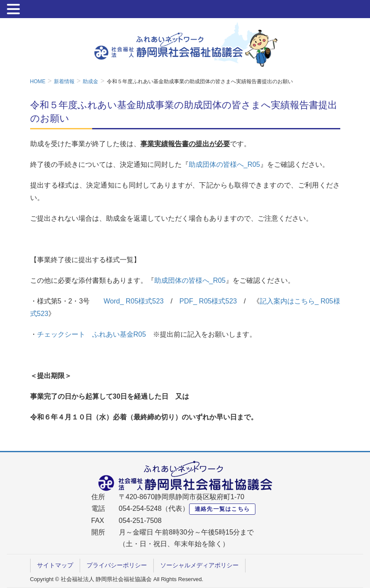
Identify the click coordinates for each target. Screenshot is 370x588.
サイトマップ (55, 565)
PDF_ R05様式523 (208, 301)
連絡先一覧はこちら (222, 509)
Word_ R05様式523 (134, 301)
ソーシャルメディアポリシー (199, 565)
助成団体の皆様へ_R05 (224, 164)
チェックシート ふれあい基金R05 (92, 334)
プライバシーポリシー (117, 565)
